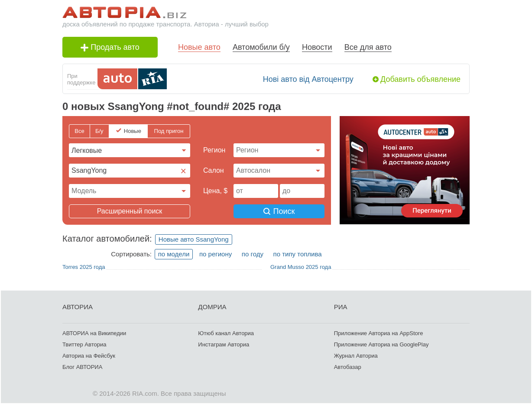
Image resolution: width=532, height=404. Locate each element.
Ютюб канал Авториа (226, 333)
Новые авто (199, 47)
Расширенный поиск (130, 211)
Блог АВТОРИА (82, 367)
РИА (341, 307)
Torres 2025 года (84, 267)
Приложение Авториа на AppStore (379, 333)
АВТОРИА (78, 307)
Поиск (279, 211)
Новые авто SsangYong (194, 239)
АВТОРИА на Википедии (94, 333)
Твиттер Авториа (84, 344)
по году (253, 254)
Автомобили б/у (261, 47)
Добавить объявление (420, 79)
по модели (174, 254)
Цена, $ (215, 191)
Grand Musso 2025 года (301, 267)
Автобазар (348, 367)
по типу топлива (298, 254)
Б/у (99, 131)
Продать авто (110, 47)
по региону (216, 254)
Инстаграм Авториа (224, 344)
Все (79, 131)
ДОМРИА (212, 307)
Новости (317, 47)
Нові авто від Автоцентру (308, 79)
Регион (214, 150)
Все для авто (368, 47)
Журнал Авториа (356, 356)
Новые (133, 131)
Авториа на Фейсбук (89, 356)
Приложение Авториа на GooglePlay (381, 344)
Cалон (214, 170)
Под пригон (169, 131)
